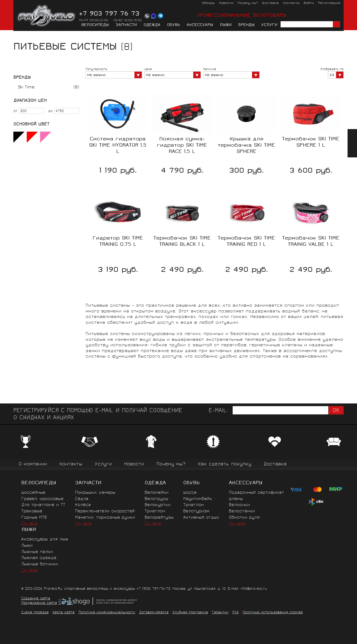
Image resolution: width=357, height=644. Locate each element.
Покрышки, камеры (95, 493)
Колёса (83, 505)
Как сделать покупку (225, 464)
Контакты (291, 3)
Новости (226, 3)
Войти (309, 3)
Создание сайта (36, 599)
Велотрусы (156, 499)
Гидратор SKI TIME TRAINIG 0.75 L (118, 242)
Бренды (246, 25)
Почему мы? (248, 3)
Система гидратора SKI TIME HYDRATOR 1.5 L (118, 146)
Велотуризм (196, 511)
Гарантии (220, 613)
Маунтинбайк (198, 499)
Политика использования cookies (273, 613)
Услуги (269, 25)
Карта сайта (64, 613)
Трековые (32, 511)
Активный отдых (201, 518)
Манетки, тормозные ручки (105, 518)
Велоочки (239, 505)
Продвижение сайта (39, 603)
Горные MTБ (34, 518)
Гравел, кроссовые (42, 499)
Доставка (270, 3)
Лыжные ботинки (40, 564)
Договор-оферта (154, 613)
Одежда (152, 25)
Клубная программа (190, 613)
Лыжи (226, 25)
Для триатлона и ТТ (43, 505)
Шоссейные (33, 493)
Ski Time (26, 87)
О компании (33, 464)
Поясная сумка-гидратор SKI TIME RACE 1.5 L (182, 146)
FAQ (235, 613)
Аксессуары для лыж (45, 539)
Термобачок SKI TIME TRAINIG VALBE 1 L (311, 242)
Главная (22, 36)
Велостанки (242, 511)
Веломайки (157, 493)
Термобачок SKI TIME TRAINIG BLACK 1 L (182, 242)
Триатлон (155, 511)
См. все (29, 524)
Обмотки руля (244, 518)
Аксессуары (200, 25)
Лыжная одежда (39, 558)
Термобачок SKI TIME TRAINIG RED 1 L (246, 242)
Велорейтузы (159, 518)
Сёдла (82, 499)
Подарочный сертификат (256, 493)
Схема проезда (35, 613)
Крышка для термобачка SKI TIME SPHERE (246, 146)
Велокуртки (158, 505)
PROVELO (47, 16)
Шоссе (190, 493)
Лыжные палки (37, 552)
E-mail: (218, 411)
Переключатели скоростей (105, 511)
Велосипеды (95, 25)
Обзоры (208, 3)
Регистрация (329, 3)
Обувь (174, 25)
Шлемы (236, 499)
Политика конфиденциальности (107, 613)
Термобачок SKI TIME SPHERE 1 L (311, 142)
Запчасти (126, 25)
